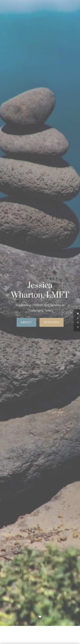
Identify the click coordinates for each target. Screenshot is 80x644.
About (26, 320)
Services (52, 320)
